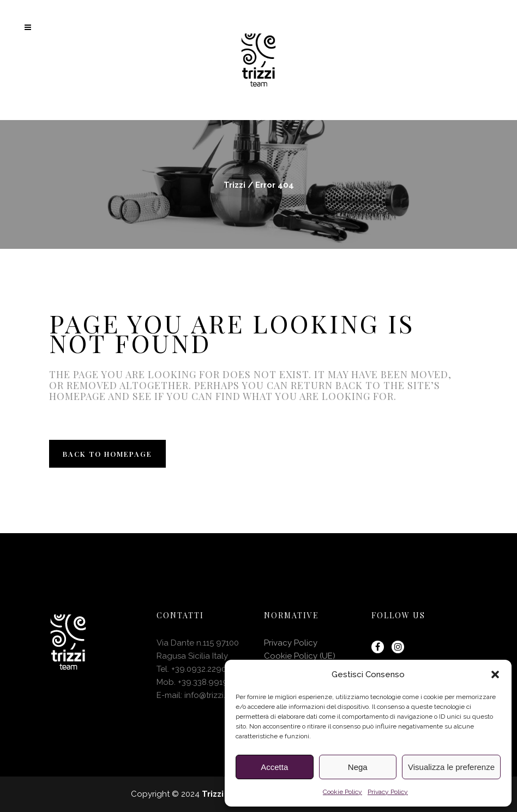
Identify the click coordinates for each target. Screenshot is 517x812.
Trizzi (235, 185)
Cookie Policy (342, 792)
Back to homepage (107, 454)
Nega (358, 767)
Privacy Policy (388, 792)
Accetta (274, 767)
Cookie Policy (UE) (300, 656)
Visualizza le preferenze (451, 767)
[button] (495, 674)
